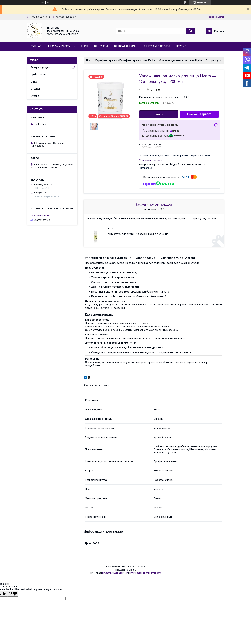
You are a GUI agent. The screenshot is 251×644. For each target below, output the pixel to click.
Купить (159, 114)
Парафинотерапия (106, 60)
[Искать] (191, 31)
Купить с (199, 114)
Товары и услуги (59, 46)
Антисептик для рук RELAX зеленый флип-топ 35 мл (138, 234)
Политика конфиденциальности (145, 573)
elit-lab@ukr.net (42, 215)
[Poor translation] (13, 594)
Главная (36, 46)
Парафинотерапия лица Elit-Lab (138, 60)
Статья (181, 46)
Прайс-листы (38, 74)
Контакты (101, 46)
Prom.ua (141, 567)
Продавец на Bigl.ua (125, 570)
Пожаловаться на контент (115, 573)
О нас (84, 46)
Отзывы (35, 89)
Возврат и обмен (126, 46)
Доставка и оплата (157, 46)
